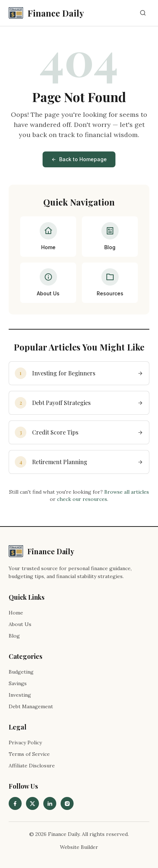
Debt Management (31, 706)
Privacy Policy (25, 743)
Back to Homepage (79, 159)
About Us (20, 624)
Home (16, 613)
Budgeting (21, 672)
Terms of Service (29, 754)
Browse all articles (127, 492)
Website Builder (79, 847)
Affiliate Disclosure (32, 766)
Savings (18, 683)
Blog (14, 636)
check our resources (82, 499)
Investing (20, 695)
